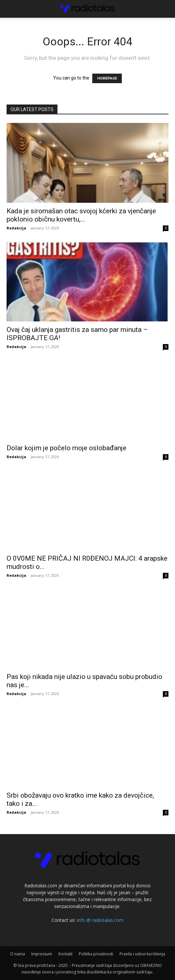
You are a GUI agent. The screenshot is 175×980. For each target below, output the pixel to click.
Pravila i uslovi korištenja (142, 954)
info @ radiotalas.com (100, 920)
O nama (18, 954)
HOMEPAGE (107, 78)
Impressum (42, 954)
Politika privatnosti (96, 954)
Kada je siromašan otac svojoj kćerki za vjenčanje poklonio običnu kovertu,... (81, 215)
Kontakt (66, 954)
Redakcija (16, 228)
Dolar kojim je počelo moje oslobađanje (66, 448)
